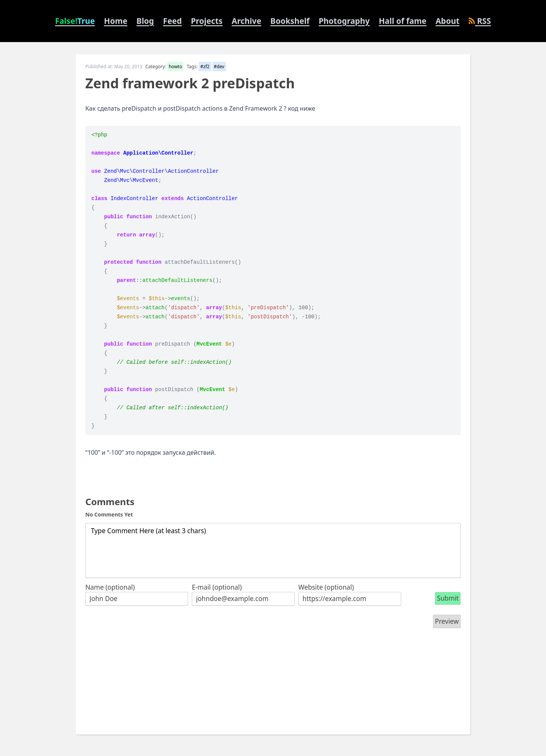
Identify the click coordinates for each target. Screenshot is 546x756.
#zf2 (205, 67)
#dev (219, 67)
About (448, 21)
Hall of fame (403, 21)
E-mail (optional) (217, 587)
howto (175, 67)
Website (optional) (326, 587)
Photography (344, 21)
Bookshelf (290, 21)
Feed (172, 21)
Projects (207, 21)
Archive (246, 21)
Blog (145, 21)
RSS (480, 21)
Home (116, 21)
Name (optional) (110, 587)
